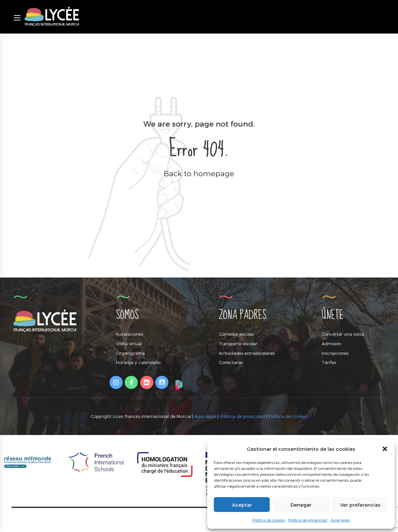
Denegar (301, 505)
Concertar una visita (343, 334)
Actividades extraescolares (247, 353)
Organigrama (130, 353)
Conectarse (231, 362)
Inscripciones (335, 353)
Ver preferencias (360, 505)
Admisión (331, 344)
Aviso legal (340, 520)
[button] (385, 449)
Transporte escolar (238, 344)
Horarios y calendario (138, 362)
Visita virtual (129, 344)
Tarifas (329, 362)
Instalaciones (130, 334)
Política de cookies (269, 520)
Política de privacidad (308, 520)
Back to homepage (199, 173)
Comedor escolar (236, 334)
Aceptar (242, 505)
